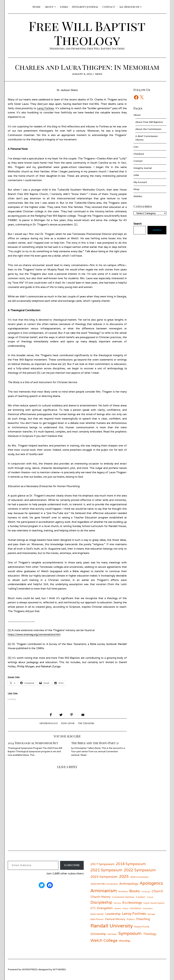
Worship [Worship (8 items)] (125, 941)
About (49, 7)
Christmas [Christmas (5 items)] (146, 892)
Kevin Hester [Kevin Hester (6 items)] (97, 914)
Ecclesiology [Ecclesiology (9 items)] (132, 902)
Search (157, 230)
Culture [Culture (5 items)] (150, 897)
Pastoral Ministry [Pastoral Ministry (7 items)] (115, 919)
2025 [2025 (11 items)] (124, 876)
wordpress (30, 969)
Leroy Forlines (46, 108)
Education (68, 723)
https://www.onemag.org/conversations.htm (34, 634)
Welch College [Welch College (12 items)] (104, 940)
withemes (59, 969)
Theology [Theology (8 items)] (150, 934)
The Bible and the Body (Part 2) (95, 743)
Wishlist (138, 196)
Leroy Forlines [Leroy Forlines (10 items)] (134, 914)
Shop (136, 189)
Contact (109, 7)
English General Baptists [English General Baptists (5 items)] (154, 903)
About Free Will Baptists (149, 122)
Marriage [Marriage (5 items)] (151, 914)
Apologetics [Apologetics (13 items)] (151, 883)
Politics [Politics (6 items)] (131, 919)
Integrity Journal (85, 7)
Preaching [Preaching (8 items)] (143, 919)
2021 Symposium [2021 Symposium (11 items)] (106, 870)
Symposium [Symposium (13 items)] (130, 933)
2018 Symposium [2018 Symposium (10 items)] (131, 864)
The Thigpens (86, 723)
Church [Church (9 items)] (157, 891)
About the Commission (148, 129)
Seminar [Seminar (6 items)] (112, 934)
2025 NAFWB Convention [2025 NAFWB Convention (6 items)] (104, 884)
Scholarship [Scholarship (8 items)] (98, 934)
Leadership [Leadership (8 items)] (113, 914)
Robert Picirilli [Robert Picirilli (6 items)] (142, 927)
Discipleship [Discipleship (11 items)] (101, 902)
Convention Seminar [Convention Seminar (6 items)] (123, 897)
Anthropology (49, 723)
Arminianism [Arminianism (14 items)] (104, 891)
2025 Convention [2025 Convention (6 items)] (139, 877)
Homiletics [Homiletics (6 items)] (136, 908)
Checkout (139, 154)
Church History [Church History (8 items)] (101, 897)
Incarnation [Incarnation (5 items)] (148, 908)
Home (37, 7)
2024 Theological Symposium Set (33, 743)
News (99, 74)
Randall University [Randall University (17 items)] (112, 926)
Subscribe (72, 865)
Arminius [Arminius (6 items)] (123, 891)
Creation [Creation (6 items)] (141, 897)
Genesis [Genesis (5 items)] (118, 908)
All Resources (129, 7)
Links (64, 7)
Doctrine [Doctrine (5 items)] (117, 903)
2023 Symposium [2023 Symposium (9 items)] (104, 876)
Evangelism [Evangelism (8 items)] (105, 908)
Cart (136, 147)
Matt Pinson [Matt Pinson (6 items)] (97, 919)
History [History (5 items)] (125, 908)
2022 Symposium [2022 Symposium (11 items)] (140, 870)
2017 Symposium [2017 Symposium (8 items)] (102, 864)
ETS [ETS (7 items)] (93, 908)
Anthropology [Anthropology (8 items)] (129, 884)
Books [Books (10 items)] (135, 891)
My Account (140, 182)
